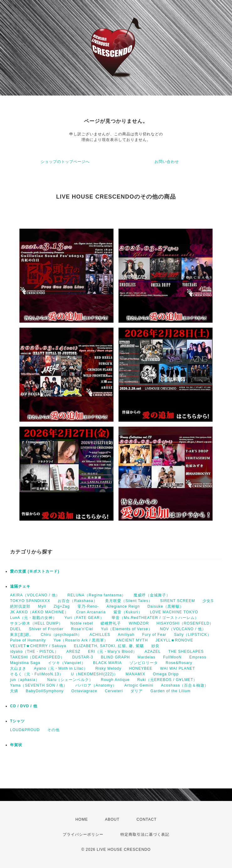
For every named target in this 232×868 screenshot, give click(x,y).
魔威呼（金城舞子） (152, 595)
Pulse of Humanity (28, 640)
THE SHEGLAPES (186, 652)
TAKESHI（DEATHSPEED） (37, 657)
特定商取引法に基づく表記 (145, 834)
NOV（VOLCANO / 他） (183, 629)
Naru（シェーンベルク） (70, 680)
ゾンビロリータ (144, 663)
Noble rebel (82, 623)
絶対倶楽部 (20, 606)
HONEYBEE (141, 668)
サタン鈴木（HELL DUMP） (36, 623)
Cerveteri (114, 691)
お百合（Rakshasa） (77, 601)
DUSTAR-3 (83, 657)
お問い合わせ (167, 162)
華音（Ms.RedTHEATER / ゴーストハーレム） (155, 618)
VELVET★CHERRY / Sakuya (38, 646)
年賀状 (16, 745)
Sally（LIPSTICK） (192, 635)
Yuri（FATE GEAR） (84, 618)
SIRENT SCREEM (177, 601)
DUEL (16, 629)
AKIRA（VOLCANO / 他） (35, 595)
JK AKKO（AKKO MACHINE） (39, 612)
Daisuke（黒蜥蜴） (165, 606)
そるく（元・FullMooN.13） (37, 674)
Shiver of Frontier (46, 629)
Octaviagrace (84, 691)
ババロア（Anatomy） (96, 685)
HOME (82, 819)
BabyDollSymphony (45, 691)
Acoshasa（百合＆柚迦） (185, 685)
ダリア (137, 691)
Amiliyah (126, 635)
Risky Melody (108, 668)
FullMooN (172, 657)
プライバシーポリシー (83, 834)
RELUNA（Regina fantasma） (97, 595)
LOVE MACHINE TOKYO (174, 612)
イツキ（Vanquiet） (67, 663)
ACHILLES (100, 635)
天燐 (14, 691)
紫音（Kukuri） (128, 612)
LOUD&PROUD (25, 730)
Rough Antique (115, 680)
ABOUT (112, 819)
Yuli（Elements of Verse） (127, 629)
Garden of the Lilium (171, 691)
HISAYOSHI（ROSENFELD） (185, 623)
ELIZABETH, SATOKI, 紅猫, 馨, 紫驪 (109, 646)
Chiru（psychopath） (61, 635)
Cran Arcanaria (91, 612)
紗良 (156, 646)
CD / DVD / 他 (24, 706)
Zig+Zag (62, 606)
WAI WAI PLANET (178, 668)
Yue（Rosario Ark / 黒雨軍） (81, 640)
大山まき (18, 668)
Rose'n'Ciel (82, 629)
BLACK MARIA (108, 663)
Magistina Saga (25, 663)
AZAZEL (153, 652)
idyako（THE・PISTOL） (34, 652)
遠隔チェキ (20, 586)
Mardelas (146, 657)
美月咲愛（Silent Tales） (129, 601)
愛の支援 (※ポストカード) (35, 571)
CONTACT (146, 819)
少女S (208, 601)
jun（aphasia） (25, 680)
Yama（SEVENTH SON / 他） (39, 685)
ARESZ (74, 652)
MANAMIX (135, 674)
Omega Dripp (166, 674)
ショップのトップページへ (65, 162)
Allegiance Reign (123, 606)
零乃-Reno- (88, 606)
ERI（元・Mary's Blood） (113, 652)
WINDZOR (139, 623)
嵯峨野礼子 (111, 623)
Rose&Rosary (179, 663)
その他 (53, 730)
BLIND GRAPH (115, 657)
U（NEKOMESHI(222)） (94, 674)
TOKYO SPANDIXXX (30, 601)
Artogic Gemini (139, 685)
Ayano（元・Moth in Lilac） (61, 668)
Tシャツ (17, 721)
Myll (42, 606)
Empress (198, 657)
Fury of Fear (154, 635)
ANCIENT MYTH (132, 640)
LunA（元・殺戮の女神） (33, 618)
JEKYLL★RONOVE (174, 640)
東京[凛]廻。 (22, 635)
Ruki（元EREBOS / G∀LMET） (167, 680)
